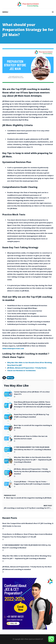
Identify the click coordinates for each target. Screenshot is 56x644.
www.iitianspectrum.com (13, 348)
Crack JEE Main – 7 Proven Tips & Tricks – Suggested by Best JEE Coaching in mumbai (32, 483)
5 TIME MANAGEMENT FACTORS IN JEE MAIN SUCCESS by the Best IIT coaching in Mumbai (32, 448)
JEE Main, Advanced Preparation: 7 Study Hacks (27, 368)
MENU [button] (28, 12)
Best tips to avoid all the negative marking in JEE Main (33, 427)
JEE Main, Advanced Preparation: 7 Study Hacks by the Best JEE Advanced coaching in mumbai (32, 471)
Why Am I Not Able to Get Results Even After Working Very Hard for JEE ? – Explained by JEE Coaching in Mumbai (33, 460)
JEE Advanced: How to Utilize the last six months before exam (31, 437)
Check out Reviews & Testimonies (21, 370)
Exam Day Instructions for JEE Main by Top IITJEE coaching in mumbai (31, 416)
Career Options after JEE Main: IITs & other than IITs (32, 393)
